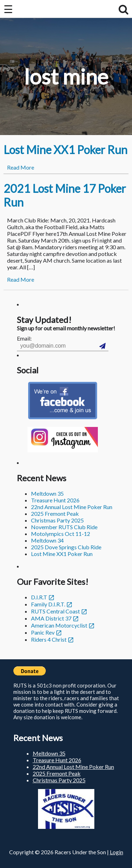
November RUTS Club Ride (64, 527)
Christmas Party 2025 (57, 520)
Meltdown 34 (47, 540)
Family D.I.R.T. (48, 604)
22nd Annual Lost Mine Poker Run (72, 507)
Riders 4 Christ (49, 639)
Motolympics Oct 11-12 (61, 534)
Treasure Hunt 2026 (55, 500)
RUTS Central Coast (55, 611)
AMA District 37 (51, 618)
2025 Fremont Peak (55, 514)
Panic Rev (43, 632)
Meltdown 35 (47, 493)
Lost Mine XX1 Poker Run (65, 150)
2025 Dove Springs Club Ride (66, 547)
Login (117, 852)
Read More (21, 167)
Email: (24, 338)
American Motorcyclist (59, 625)
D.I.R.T (39, 597)
